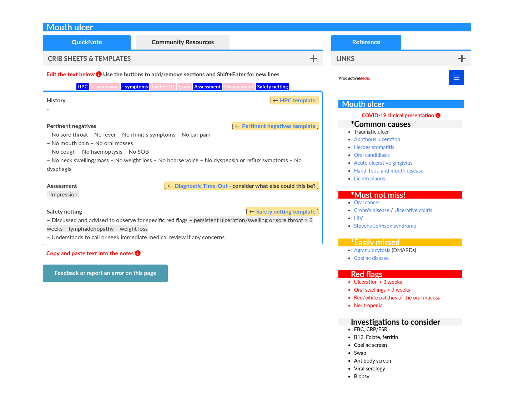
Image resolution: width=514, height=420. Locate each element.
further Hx (163, 86)
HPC (83, 86)
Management (239, 86)
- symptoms (135, 86)
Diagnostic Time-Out (201, 186)
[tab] (87, 42)
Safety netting (273, 86)
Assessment (207, 86)
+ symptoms (105, 86)
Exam (185, 86)
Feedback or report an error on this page (105, 273)
